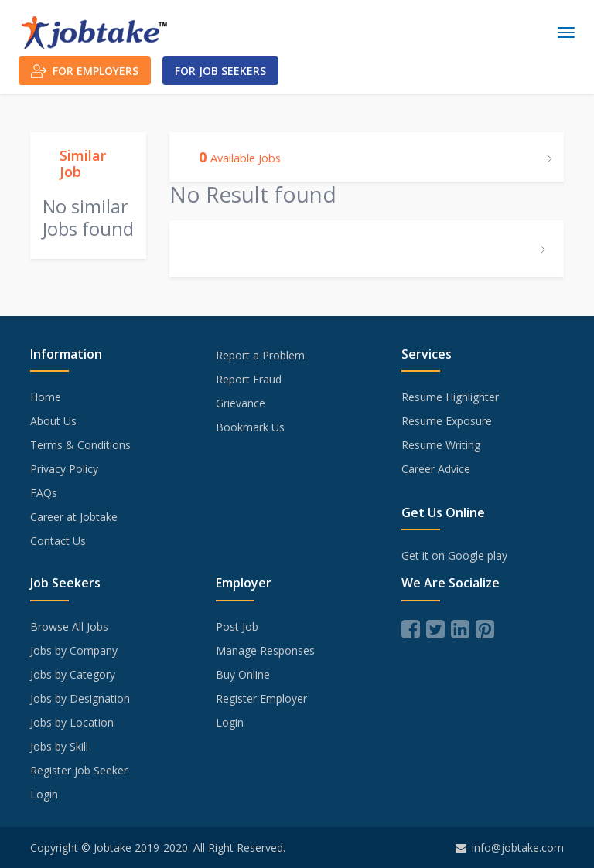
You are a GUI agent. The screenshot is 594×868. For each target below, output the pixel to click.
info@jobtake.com (510, 848)
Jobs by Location (72, 722)
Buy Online (243, 674)
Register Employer (261, 698)
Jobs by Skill (59, 746)
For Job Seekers (220, 71)
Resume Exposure (447, 421)
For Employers (85, 71)
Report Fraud (249, 379)
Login (44, 794)
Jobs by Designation (80, 698)
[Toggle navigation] (566, 32)
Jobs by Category (73, 674)
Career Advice (436, 469)
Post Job (237, 626)
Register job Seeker (79, 770)
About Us (53, 421)
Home (46, 397)
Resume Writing (441, 445)
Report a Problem (260, 355)
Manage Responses (265, 650)
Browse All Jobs (69, 626)
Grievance (241, 403)
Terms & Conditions (80, 445)
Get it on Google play (454, 555)
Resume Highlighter (450, 397)
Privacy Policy (64, 469)
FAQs (44, 493)
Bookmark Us (250, 427)
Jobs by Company (74, 650)
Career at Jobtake (74, 517)
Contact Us (58, 541)
